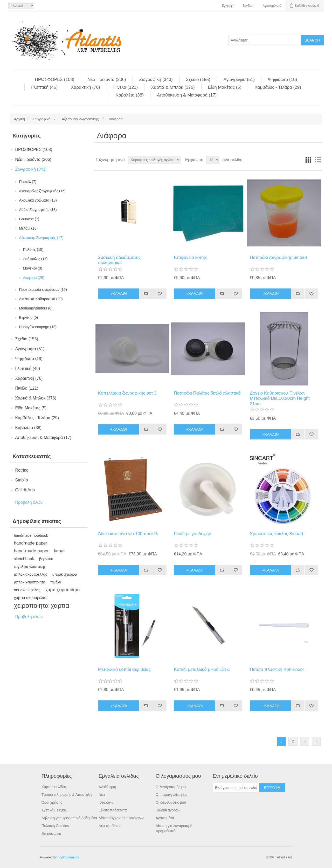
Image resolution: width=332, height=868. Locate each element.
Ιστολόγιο (106, 802)
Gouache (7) (29, 219)
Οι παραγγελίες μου (171, 795)
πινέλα (56, 582)
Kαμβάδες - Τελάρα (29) (278, 87)
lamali (60, 551)
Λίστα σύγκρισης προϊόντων (121, 818)
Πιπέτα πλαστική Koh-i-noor (277, 669)
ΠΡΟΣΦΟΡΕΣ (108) (55, 80)
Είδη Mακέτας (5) (225, 87)
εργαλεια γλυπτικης (30, 567)
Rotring (22, 470)
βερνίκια (46, 559)
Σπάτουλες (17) (35, 259)
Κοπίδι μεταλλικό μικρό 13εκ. (202, 669)
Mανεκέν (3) (32, 268)
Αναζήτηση (107, 787)
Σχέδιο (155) (198, 80)
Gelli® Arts (25, 490)
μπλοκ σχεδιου (65, 574)
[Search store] (265, 40)
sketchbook (24, 559)
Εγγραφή (228, 6)
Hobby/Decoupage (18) (38, 327)
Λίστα (318, 160)
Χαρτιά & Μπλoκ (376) (173, 87)
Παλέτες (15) (33, 250)
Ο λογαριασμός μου (171, 787)
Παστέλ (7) (28, 182)
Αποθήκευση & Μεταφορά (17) (187, 95)
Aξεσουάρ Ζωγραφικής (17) (41, 238)
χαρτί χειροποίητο (63, 590)
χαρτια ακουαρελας (30, 598)
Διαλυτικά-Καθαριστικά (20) (41, 299)
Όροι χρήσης (52, 802)
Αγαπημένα (165, 818)
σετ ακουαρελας (27, 590)
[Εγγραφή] (236, 788)
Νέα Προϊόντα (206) (107, 80)
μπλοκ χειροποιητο (29, 582)
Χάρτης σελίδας (54, 787)
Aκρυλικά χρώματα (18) (38, 200)
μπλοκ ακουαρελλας (30, 574)
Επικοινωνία (51, 833)
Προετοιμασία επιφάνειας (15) (43, 290)
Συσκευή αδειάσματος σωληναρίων (119, 260)
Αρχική (19, 119)
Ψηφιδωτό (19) (282, 80)
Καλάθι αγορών (168, 810)
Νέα (102, 795)
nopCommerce (68, 857)
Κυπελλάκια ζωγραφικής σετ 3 (127, 393)
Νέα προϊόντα (110, 826)
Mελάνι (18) (28, 228)
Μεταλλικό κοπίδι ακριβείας (124, 669)
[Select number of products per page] (213, 160)
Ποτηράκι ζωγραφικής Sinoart (278, 257)
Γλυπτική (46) (44, 87)
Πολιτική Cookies (55, 826)
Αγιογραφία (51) (239, 80)
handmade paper (30, 543)
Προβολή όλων (29, 502)
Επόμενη (316, 741)
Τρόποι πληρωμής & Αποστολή (67, 795)
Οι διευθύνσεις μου (171, 802)
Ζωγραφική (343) (156, 80)
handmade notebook (31, 535)
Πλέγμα (308, 160)
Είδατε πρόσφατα (113, 810)
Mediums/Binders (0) (36, 308)
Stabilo (21, 480)
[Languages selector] (21, 6)
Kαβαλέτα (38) (130, 95)
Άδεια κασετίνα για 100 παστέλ (128, 534)
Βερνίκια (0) (28, 318)
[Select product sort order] (154, 160)
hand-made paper (31, 551)
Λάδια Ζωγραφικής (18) (38, 210)
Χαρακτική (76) (85, 87)
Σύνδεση (248, 6)
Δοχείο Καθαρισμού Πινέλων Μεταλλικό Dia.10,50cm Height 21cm (280, 398)
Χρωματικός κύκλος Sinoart (276, 534)
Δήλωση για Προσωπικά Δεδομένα (69, 818)
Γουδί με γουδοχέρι (192, 534)
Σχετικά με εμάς (54, 810)
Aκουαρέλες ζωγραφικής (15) (42, 191)
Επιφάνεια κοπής (191, 257)
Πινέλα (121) (126, 87)
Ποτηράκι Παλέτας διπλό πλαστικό (207, 393)
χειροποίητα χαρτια (41, 605)
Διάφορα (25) (33, 278)
